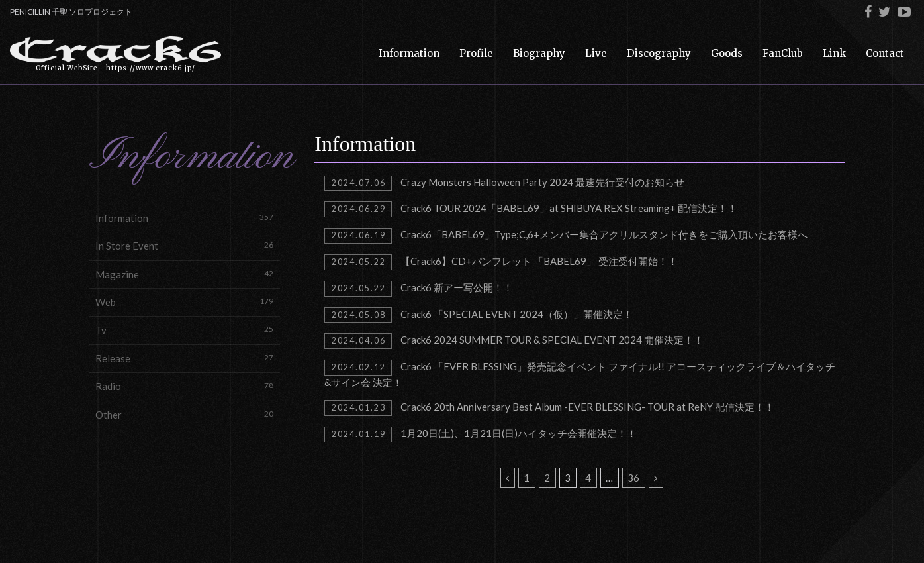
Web (184, 302)
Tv (184, 330)
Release (184, 358)
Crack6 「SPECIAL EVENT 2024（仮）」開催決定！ (478, 315)
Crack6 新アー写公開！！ (418, 289)
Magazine (184, 274)
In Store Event (184, 245)
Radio (184, 386)
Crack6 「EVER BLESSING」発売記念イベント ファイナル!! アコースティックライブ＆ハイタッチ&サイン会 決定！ (579, 374)
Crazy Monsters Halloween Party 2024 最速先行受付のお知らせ (504, 183)
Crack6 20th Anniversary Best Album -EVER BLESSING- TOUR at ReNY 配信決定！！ (549, 408)
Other (184, 414)
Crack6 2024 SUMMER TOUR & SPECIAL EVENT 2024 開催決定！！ (514, 341)
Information (184, 218)
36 (633, 478)
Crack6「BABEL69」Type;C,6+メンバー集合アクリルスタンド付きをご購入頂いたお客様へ (566, 236)
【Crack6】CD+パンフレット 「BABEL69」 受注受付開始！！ (501, 262)
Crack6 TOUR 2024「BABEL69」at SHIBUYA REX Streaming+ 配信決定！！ (531, 209)
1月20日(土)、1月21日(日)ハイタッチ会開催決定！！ (480, 435)
